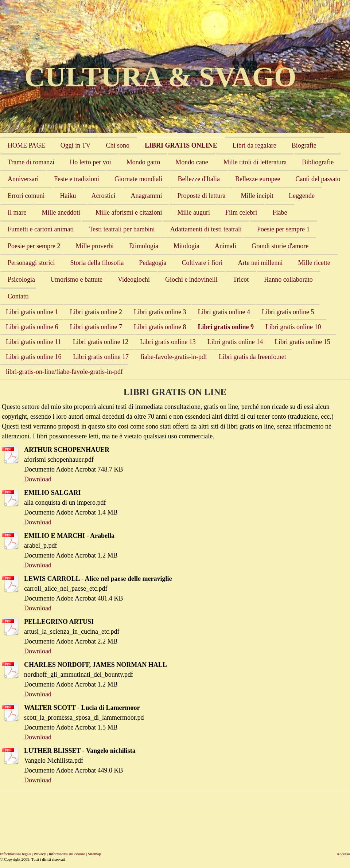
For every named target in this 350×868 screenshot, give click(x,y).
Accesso (343, 854)
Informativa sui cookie (67, 854)
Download (38, 479)
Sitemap (94, 854)
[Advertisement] (135, 819)
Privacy (40, 854)
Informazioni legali (15, 854)
